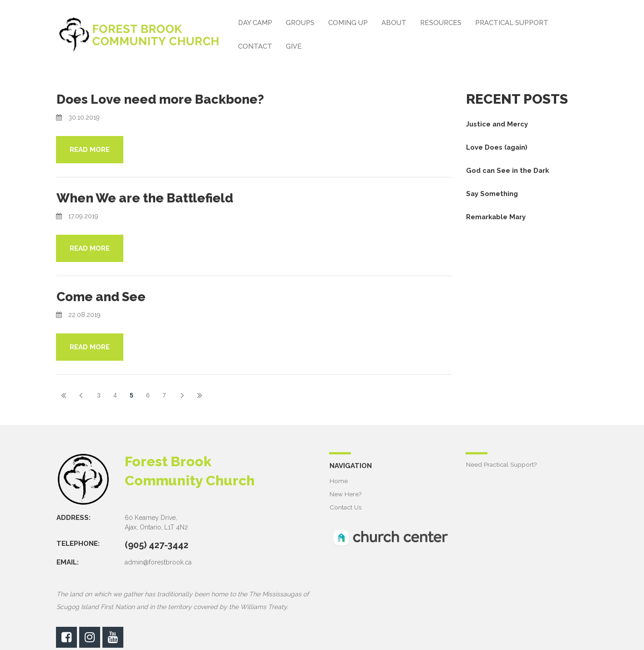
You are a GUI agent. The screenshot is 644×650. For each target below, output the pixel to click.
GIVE (294, 46)
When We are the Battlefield (153, 197)
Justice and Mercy (497, 124)
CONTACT (255, 46)
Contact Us (346, 506)
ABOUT (394, 23)
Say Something (492, 194)
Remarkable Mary (497, 217)
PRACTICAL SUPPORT (512, 23)
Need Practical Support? (502, 464)
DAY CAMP (255, 23)
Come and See (105, 296)
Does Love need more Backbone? (169, 99)
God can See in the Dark (508, 171)
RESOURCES (441, 23)
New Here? (346, 493)
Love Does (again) (497, 147)
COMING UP (348, 23)
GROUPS (300, 23)
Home (339, 480)
